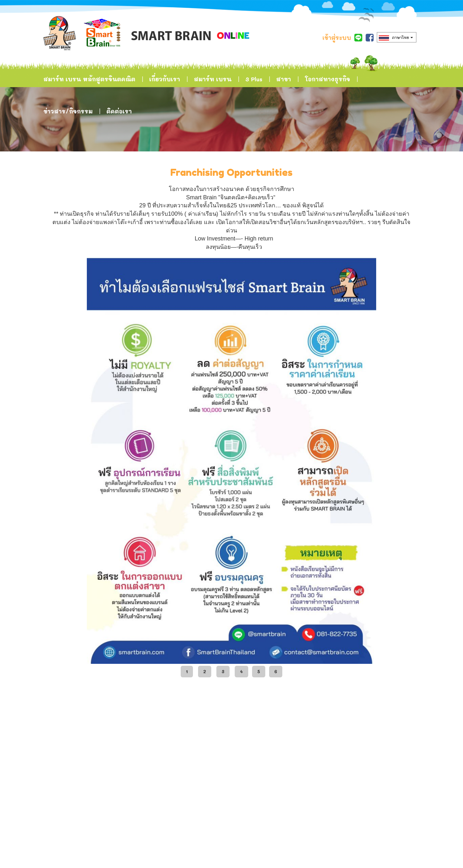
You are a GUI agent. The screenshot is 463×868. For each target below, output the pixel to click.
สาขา (284, 79)
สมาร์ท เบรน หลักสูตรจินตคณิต (89, 79)
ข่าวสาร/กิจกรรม (68, 111)
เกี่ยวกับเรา (165, 79)
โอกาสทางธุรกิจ (327, 79)
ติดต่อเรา (119, 111)
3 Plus (254, 79)
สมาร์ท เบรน (213, 79)
